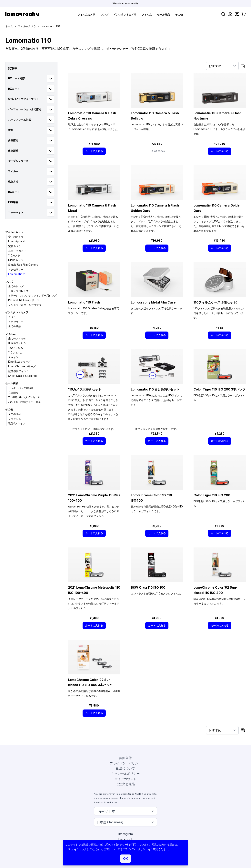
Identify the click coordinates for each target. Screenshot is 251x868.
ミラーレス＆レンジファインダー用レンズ (32, 295)
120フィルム (16, 348)
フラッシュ (15, 419)
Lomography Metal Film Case (153, 302)
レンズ (104, 14)
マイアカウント (125, 779)
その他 (179, 14)
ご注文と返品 (125, 784)
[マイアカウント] (230, 14)
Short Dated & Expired (22, 376)
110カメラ (14, 256)
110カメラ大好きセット (85, 389)
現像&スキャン (17, 423)
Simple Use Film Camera (23, 265)
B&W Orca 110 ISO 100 (148, 587)
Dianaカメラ (16, 260)
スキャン (13, 357)
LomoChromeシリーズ (22, 366)
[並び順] (222, 66)
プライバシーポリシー (125, 763)
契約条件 (125, 758)
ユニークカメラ (17, 251)
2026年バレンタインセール (24, 397)
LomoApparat (17, 241)
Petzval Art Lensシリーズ (24, 300)
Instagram (125, 834)
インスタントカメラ (125, 14)
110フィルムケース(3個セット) (216, 302)
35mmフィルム (17, 343)
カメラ (12, 317)
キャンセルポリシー (125, 774)
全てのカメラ (16, 237)
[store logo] (22, 14)
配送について (125, 768)
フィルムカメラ (86, 14)
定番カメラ (15, 246)
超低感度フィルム (18, 371)
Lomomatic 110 (18, 274)
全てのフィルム (17, 338)
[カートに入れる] (94, 151)
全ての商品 (15, 326)
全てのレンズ (16, 286)
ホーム (9, 26)
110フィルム (15, 352)
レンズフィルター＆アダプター (26, 305)
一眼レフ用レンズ (18, 291)
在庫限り (13, 393)
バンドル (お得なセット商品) (25, 402)
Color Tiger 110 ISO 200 (212, 495)
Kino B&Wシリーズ (19, 362)
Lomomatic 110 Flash (84, 302)
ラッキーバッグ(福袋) (21, 388)
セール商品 (163, 14)
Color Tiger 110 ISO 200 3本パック (220, 389)
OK (125, 859)
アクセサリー (16, 269)
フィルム (147, 14)
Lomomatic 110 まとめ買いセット (155, 389)
